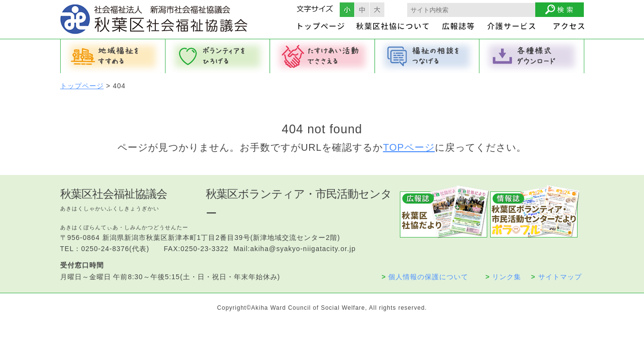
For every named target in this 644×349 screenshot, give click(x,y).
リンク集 (503, 277)
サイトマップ (556, 277)
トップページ (82, 86)
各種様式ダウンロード (532, 56)
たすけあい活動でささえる (322, 56)
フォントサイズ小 (347, 10)
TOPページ (409, 147)
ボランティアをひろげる (217, 56)
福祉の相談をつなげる (427, 56)
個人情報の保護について (425, 277)
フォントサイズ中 (362, 10)
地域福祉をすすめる (113, 56)
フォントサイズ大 (377, 10)
